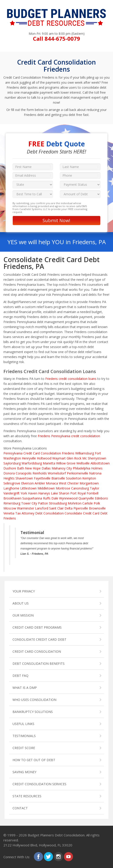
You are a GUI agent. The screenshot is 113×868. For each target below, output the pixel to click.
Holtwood (44, 458)
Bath (21, 468)
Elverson (27, 483)
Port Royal (78, 493)
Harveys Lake (48, 493)
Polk (97, 503)
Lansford (42, 508)
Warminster (26, 508)
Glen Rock (74, 458)
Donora (9, 473)
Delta (69, 508)
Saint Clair (56, 508)
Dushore (10, 468)
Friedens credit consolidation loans (71, 379)
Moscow (10, 508)
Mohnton (75, 503)
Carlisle (88, 503)
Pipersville (81, 508)
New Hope (33, 468)
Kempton (89, 478)
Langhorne (11, 488)
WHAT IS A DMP (25, 688)
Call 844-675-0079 (56, 39)
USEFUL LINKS (23, 724)
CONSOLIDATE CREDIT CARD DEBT (39, 639)
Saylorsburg (12, 463)
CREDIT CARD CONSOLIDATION (37, 651)
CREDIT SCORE (24, 748)
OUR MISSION (23, 615)
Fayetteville (42, 478)
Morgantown (89, 483)
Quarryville (86, 498)
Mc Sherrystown (94, 458)
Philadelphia (82, 468)
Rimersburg (12, 503)
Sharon (64, 493)
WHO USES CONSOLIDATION (34, 700)
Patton (43, 503)
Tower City (29, 503)
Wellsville (83, 463)
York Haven (29, 493)
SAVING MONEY (24, 772)
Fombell (93, 493)
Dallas (46, 468)
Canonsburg (80, 488)
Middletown (46, 488)
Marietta (49, 463)
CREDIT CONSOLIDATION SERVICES (39, 784)
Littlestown (28, 488)
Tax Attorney (25, 513)
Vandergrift (11, 493)
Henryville (29, 458)
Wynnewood (68, 498)
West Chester (69, 483)
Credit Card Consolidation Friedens (49, 453)
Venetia (9, 513)
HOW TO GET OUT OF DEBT (34, 760)
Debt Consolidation (49, 513)
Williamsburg (85, 453)
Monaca (52, 483)
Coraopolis (24, 473)
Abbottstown (100, 463)
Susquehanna (32, 498)
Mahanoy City (62, 468)
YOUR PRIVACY (24, 591)
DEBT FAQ (20, 676)
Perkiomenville (78, 473)
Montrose (63, 488)
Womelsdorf (57, 473)
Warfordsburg (32, 463)
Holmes (97, 468)
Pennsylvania (13, 453)
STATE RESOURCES (27, 796)
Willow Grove (66, 463)
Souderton (74, 478)
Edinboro (101, 498)
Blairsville (58, 478)
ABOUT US (21, 603)
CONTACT (20, 808)
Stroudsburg (58, 503)
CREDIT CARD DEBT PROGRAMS (37, 627)
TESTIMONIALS (24, 736)
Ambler (40, 483)
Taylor (94, 488)
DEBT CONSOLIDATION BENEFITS (39, 664)
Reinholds (40, 473)
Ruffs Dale (51, 498)
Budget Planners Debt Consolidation (56, 835)
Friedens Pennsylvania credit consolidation (69, 436)
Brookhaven (12, 498)
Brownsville (97, 508)
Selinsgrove (12, 483)
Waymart (59, 458)
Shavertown (24, 478)
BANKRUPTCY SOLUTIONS (33, 712)
